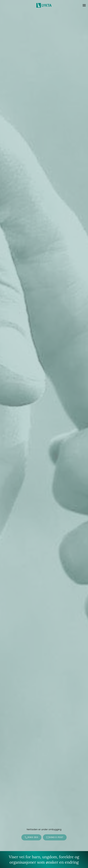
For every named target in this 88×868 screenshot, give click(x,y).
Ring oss (31, 837)
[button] (84, 5)
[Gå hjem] (44, 5)
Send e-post (55, 837)
